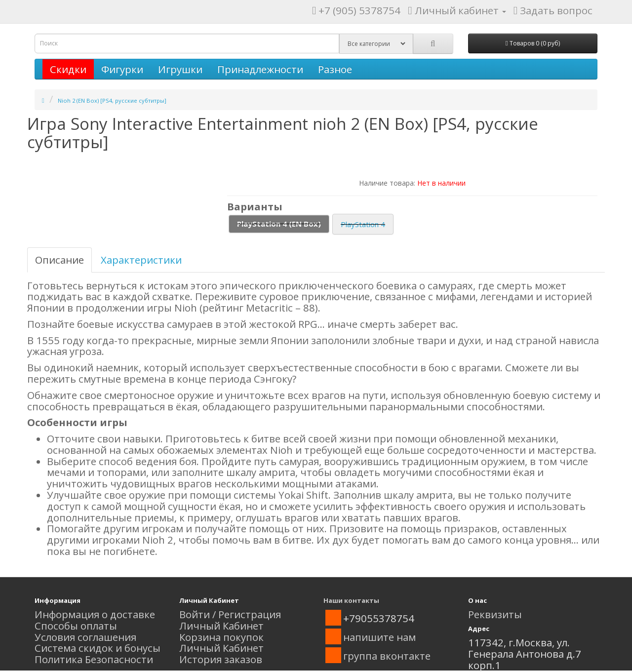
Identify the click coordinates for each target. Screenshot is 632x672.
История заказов (221, 659)
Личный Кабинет (221, 626)
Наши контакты (351, 600)
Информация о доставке (95, 614)
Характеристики (141, 260)
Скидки (68, 69)
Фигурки (122, 69)
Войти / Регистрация (230, 614)
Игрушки (180, 69)
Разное (335, 69)
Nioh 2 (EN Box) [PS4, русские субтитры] (112, 100)
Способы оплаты (76, 626)
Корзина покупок (221, 637)
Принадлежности (260, 69)
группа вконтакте (387, 656)
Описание (59, 260)
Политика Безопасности (94, 659)
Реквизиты (495, 614)
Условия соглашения (85, 637)
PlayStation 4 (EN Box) (279, 224)
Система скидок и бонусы (98, 648)
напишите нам (379, 637)
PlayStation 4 (363, 224)
